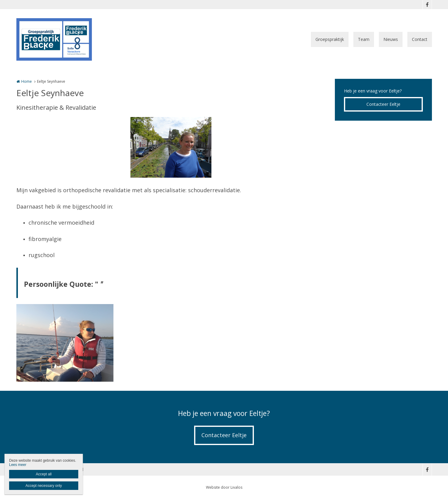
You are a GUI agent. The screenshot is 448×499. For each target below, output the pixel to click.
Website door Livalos (224, 487)
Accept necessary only (44, 486)
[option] (171, 147)
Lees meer (18, 465)
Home (27, 81)
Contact (420, 39)
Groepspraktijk (330, 39)
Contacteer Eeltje (383, 104)
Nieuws (391, 39)
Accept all (44, 474)
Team (364, 39)
